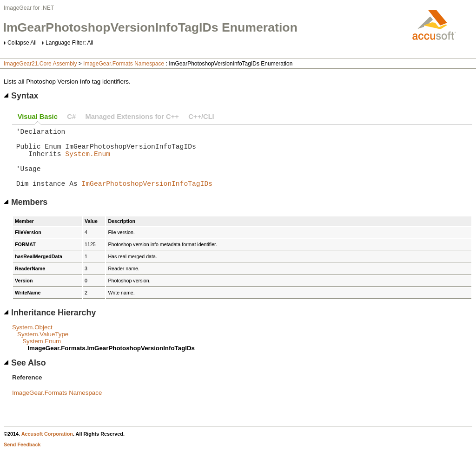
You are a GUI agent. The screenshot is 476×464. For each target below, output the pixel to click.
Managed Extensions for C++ (132, 117)
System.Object (32, 340)
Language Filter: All (69, 43)
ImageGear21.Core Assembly (40, 64)
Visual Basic (38, 117)
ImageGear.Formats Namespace (124, 64)
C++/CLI (201, 117)
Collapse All (22, 43)
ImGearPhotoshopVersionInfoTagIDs (147, 196)
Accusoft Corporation (47, 447)
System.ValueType (43, 347)
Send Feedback (22, 457)
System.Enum (88, 161)
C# (71, 117)
